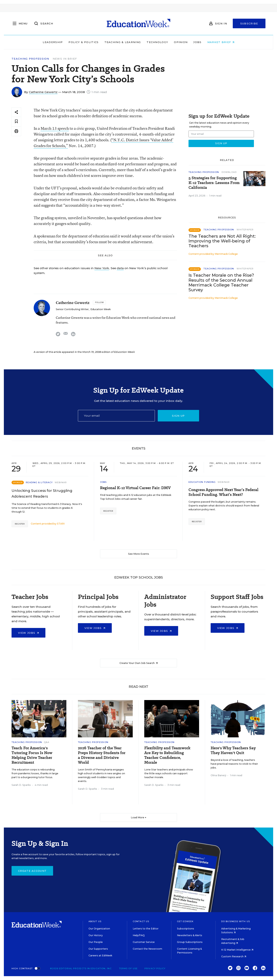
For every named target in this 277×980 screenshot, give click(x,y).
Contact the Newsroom (147, 949)
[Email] (116, 416)
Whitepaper (245, 230)
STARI (61, 524)
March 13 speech (55, 128)
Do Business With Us (236, 921)
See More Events (139, 554)
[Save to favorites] (16, 122)
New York (102, 268)
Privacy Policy (155, 968)
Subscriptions (186, 929)
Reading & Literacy (39, 482)
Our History (96, 935)
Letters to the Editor (146, 929)
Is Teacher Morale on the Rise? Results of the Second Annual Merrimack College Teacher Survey (221, 282)
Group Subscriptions (190, 942)
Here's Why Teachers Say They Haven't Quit (233, 750)
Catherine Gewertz (43, 92)
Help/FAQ (139, 935)
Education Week (101, 309)
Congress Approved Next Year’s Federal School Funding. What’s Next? (223, 492)
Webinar (61, 482)
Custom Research (234, 956)
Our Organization (99, 929)
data (120, 268)
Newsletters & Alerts (190, 935)
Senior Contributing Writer (72, 309)
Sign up (178, 416)
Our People (96, 942)
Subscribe (249, 23)
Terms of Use (128, 968)
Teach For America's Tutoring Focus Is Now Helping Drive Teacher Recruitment (32, 755)
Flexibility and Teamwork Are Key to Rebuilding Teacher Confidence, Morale (167, 755)
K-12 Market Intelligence (237, 950)
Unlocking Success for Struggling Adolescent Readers (42, 494)
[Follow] (99, 302)
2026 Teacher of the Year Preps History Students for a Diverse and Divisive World (102, 755)
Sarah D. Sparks (21, 785)
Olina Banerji (218, 775)
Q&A (47, 742)
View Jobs (28, 633)
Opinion (181, 42)
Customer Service (144, 942)
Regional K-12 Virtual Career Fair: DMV (135, 488)
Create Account (32, 871)
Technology (157, 42)
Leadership (53, 42)
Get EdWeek (185, 921)
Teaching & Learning (123, 42)
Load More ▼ (139, 817)
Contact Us (141, 921)
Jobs (197, 42)
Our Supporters (98, 949)
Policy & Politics (83, 42)
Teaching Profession (30, 59)
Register (20, 524)
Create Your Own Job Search (139, 663)
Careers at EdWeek (100, 955)
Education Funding (202, 482)
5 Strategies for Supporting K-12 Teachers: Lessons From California (214, 183)
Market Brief (221, 42)
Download (229, 172)
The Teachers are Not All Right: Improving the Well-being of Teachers (222, 241)
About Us (95, 921)
